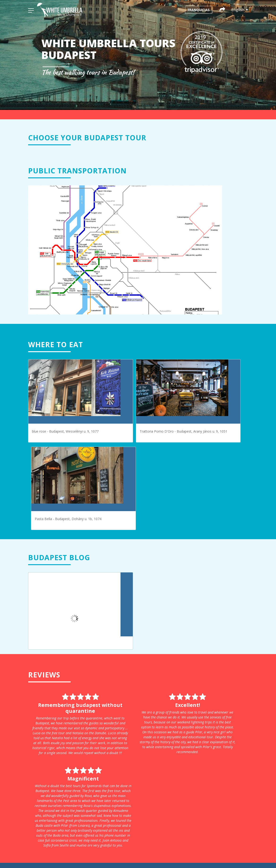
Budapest (83, 749)
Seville (81, 778)
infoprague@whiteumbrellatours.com (220, 774)
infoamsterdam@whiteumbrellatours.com (155, 743)
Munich (81, 764)
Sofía (80, 783)
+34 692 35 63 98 (143, 794)
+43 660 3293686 (143, 771)
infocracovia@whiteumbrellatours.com (153, 812)
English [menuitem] (159, 856)
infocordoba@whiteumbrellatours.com (153, 789)
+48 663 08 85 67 (143, 817)
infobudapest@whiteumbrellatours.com (154, 766)
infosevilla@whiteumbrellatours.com (219, 801)
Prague (81, 774)
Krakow (82, 759)
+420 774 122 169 (211, 782)
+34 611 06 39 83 (211, 806)
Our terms (84, 804)
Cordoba (82, 754)
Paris (80, 769)
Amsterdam (85, 744)
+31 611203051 (142, 748)
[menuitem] (128, 856)
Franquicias (199, 10)
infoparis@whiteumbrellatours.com (218, 756)
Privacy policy (86, 799)
